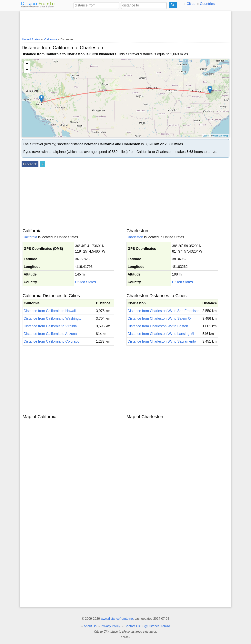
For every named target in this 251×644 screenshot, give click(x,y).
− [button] (27, 70)
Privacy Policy (110, 626)
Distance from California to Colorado (52, 341)
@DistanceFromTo (157, 626)
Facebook (30, 164)
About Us (90, 626)
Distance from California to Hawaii (50, 311)
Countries (207, 4)
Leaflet (206, 136)
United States (85, 282)
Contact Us (132, 626)
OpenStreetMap (221, 136)
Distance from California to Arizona (50, 334)
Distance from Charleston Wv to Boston (158, 326)
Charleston (135, 237)
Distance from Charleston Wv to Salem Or (160, 318)
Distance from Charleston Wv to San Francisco (164, 311)
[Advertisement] (125, 23)
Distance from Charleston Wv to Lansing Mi (161, 334)
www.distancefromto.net (117, 619)
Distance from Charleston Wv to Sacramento (162, 341)
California (30, 237)
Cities (191, 4)
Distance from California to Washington (54, 318)
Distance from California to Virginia (50, 326)
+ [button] (27, 64)
